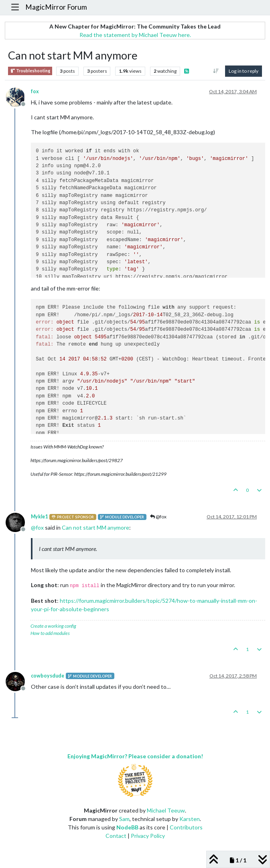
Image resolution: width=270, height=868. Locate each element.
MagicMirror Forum (56, 7)
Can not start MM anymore (95, 527)
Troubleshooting (30, 71)
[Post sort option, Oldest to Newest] (216, 71)
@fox (158, 517)
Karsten (190, 819)
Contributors (186, 827)
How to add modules (50, 633)
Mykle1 (39, 517)
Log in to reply (244, 71)
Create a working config (53, 626)
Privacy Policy (148, 836)
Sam (124, 819)
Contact (116, 836)
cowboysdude (48, 676)
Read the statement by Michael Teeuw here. (135, 35)
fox (35, 91)
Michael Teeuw (166, 810)
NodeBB (127, 827)
